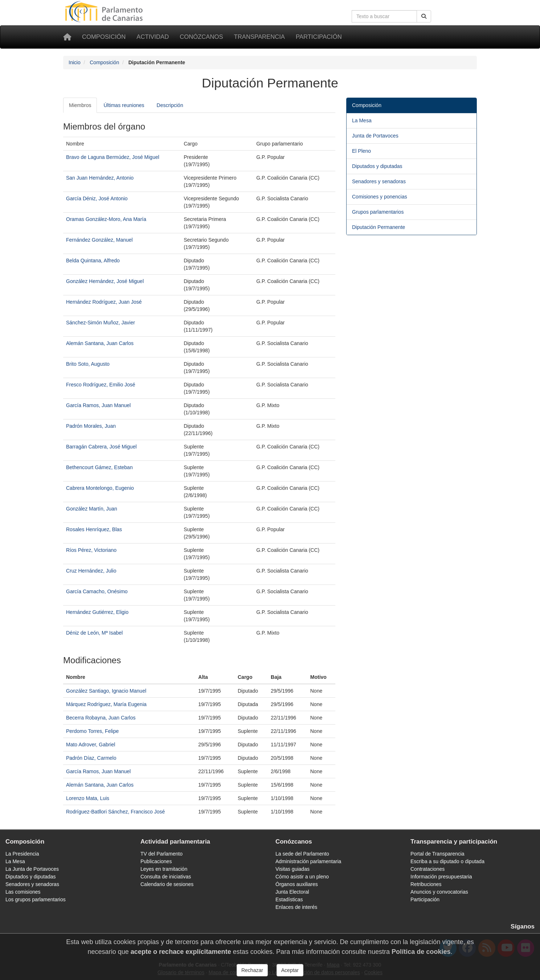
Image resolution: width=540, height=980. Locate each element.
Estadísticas (289, 899)
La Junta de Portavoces (32, 869)
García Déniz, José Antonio (97, 198)
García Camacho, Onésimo (97, 591)
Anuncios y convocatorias (439, 892)
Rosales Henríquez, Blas (94, 529)
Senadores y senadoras (379, 181)
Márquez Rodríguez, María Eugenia (106, 704)
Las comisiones (23, 892)
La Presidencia (22, 854)
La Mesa (362, 120)
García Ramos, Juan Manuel (98, 405)
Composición (104, 37)
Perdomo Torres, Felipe (92, 731)
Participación (319, 37)
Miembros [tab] (80, 105)
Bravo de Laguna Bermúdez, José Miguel (113, 157)
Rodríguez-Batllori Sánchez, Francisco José (115, 812)
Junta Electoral (292, 892)
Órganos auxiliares (297, 884)
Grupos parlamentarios (378, 212)
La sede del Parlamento (302, 854)
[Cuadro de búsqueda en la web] (384, 16)
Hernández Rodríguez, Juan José (104, 302)
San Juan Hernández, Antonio (100, 178)
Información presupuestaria (441, 877)
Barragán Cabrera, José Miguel (101, 447)
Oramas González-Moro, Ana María (106, 219)
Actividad (153, 37)
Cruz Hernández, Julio (91, 571)
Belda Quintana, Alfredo (93, 261)
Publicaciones (156, 861)
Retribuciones (426, 884)
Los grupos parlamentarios (36, 899)
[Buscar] (424, 16)
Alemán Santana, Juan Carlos (100, 343)
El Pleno (361, 151)
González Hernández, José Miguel (105, 281)
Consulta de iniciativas (166, 877)
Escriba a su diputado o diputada (447, 861)
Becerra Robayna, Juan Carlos (101, 718)
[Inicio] (67, 37)
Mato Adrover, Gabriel (91, 745)
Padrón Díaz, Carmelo (91, 758)
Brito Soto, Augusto (88, 364)
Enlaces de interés (296, 907)
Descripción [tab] (170, 105)
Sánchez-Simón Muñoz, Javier (101, 323)
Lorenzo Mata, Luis (88, 798)
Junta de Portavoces (375, 136)
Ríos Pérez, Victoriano (91, 550)
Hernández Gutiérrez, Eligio (97, 612)
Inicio (75, 62)
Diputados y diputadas (377, 166)
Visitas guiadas (292, 869)
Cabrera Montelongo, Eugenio (100, 488)
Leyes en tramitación (164, 869)
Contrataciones (427, 869)
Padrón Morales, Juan (91, 426)
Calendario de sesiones (167, 884)
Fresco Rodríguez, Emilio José (101, 385)
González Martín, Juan (92, 509)
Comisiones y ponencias (380, 197)
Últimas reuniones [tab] (124, 105)
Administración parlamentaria (308, 861)
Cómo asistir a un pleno (302, 877)
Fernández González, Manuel (99, 240)
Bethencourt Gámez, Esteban (99, 467)
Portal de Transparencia (437, 854)
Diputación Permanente (379, 227)
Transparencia (259, 37)
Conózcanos (201, 37)
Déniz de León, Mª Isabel (94, 633)
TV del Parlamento (161, 854)
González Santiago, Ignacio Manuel (106, 691)
